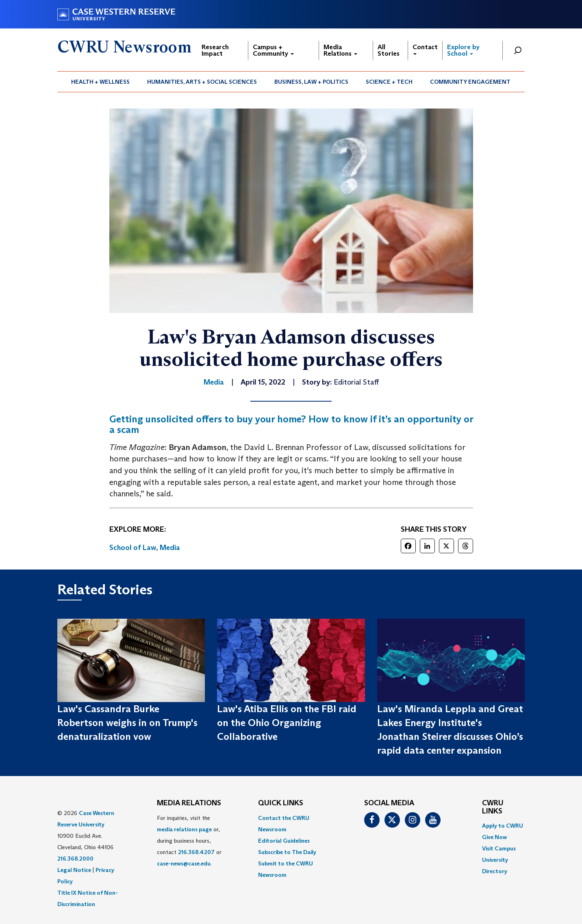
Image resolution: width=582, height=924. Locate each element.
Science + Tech (389, 82)
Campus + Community (273, 50)
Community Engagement (470, 82)
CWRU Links (493, 807)
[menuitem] (101, 82)
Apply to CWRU (503, 826)
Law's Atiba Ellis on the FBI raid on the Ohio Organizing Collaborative (287, 723)
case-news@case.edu (184, 863)
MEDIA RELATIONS (189, 803)
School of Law (133, 548)
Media (170, 548)
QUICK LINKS (281, 803)
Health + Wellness (100, 82)
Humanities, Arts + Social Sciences (202, 82)
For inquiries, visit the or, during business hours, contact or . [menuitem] (189, 841)
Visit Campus (499, 848)
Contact (425, 49)
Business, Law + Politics (311, 82)
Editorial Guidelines (284, 841)
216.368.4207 (196, 852)
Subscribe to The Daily (287, 852)
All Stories (389, 50)
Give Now (494, 837)
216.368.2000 (75, 859)
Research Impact (215, 50)
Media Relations (340, 50)
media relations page (184, 829)
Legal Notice (74, 870)
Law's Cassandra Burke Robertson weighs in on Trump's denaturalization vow (127, 723)
